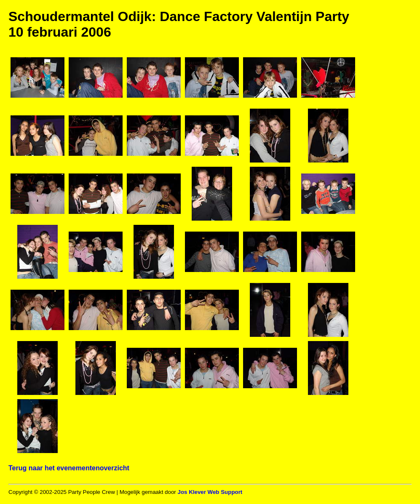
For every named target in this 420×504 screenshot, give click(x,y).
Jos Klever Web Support (210, 492)
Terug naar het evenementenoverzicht (69, 468)
